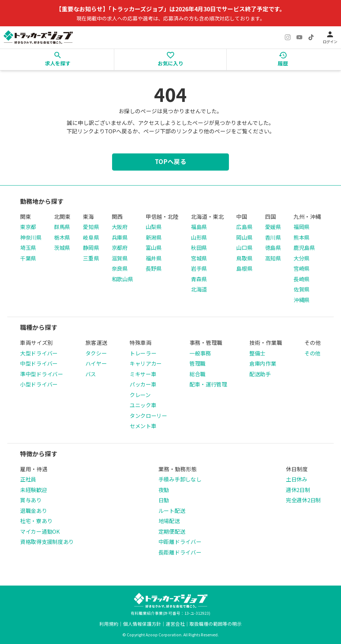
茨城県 (62, 247)
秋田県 (199, 247)
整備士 (257, 353)
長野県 (154, 268)
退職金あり (34, 510)
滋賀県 (120, 258)
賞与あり (31, 500)
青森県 (199, 279)
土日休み (297, 479)
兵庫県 (120, 237)
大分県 (302, 258)
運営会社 (175, 624)
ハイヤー (96, 363)
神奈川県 (31, 237)
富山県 (154, 247)
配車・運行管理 (208, 384)
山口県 (244, 247)
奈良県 (120, 268)
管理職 (198, 363)
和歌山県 (122, 279)
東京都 (28, 227)
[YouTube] (299, 37)
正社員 (28, 479)
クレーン (140, 395)
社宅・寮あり (36, 521)
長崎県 (302, 279)
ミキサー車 (143, 374)
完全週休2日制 (303, 500)
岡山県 (244, 237)
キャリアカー (146, 363)
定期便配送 (172, 531)
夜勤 (164, 490)
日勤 (164, 500)
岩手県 (199, 268)
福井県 (154, 258)
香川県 (273, 237)
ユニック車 (143, 405)
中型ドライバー (39, 363)
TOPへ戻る (170, 161)
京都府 (120, 247)
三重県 (91, 258)
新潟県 (154, 237)
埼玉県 (28, 247)
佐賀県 (302, 289)
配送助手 (260, 374)
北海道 (199, 289)
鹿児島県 (304, 247)
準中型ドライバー (42, 374)
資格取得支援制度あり (47, 542)
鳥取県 (244, 258)
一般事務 (200, 353)
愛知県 (91, 227)
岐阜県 (91, 237)
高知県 (273, 258)
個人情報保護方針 (142, 624)
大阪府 (120, 227)
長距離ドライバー (180, 552)
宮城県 (199, 258)
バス (91, 374)
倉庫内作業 (263, 363)
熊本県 (302, 237)
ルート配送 (172, 510)
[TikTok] (311, 37)
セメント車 (143, 426)
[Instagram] (288, 37)
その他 (313, 353)
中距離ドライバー (180, 542)
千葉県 (28, 258)
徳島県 (273, 247)
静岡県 (91, 247)
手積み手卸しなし (180, 479)
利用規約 (109, 624)
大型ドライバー (39, 353)
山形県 (199, 237)
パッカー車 (143, 384)
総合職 (198, 374)
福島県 (199, 227)
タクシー (96, 353)
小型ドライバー (39, 384)
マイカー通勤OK (40, 531)
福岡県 (302, 227)
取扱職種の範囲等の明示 (216, 624)
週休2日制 (298, 490)
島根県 (244, 268)
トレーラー (143, 353)
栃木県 (62, 237)
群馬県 (62, 227)
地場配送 (169, 521)
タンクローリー (148, 416)
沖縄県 (302, 300)
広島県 (244, 227)
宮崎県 (302, 268)
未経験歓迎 (34, 490)
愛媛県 (273, 227)
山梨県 (154, 227)
